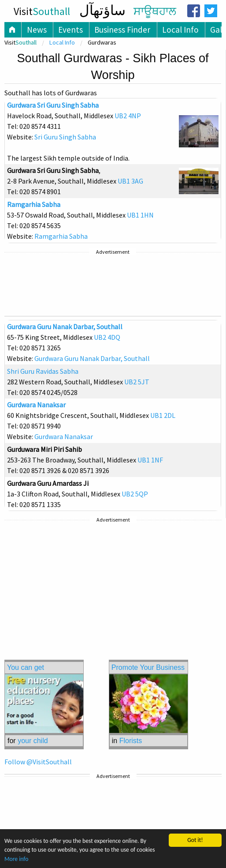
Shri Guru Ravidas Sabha (43, 371)
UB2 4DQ (107, 337)
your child (33, 741)
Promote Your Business (148, 667)
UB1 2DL (163, 415)
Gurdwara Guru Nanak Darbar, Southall (65, 327)
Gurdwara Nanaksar (36, 405)
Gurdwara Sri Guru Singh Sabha (53, 105)
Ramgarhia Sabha (34, 204)
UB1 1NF (150, 460)
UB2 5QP (135, 494)
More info (16, 859)
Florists (131, 741)
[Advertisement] (113, 284)
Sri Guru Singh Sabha (65, 137)
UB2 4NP (128, 116)
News (37, 30)
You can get (26, 667)
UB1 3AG (130, 181)
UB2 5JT (137, 382)
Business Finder (122, 30)
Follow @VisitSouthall (38, 762)
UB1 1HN (140, 215)
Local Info (180, 30)
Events (70, 30)
